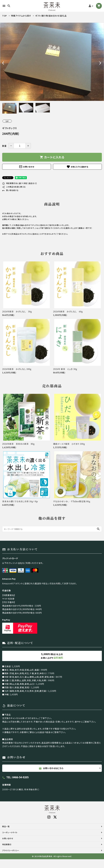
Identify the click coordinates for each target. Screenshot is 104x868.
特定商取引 (7, 844)
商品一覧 (6, 826)
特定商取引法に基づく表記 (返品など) (20, 183)
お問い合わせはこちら (51, 768)
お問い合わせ (27, 167)
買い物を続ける (10, 190)
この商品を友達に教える (14, 187)
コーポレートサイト (10, 832)
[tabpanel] (52, 62)
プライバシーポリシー (11, 850)
